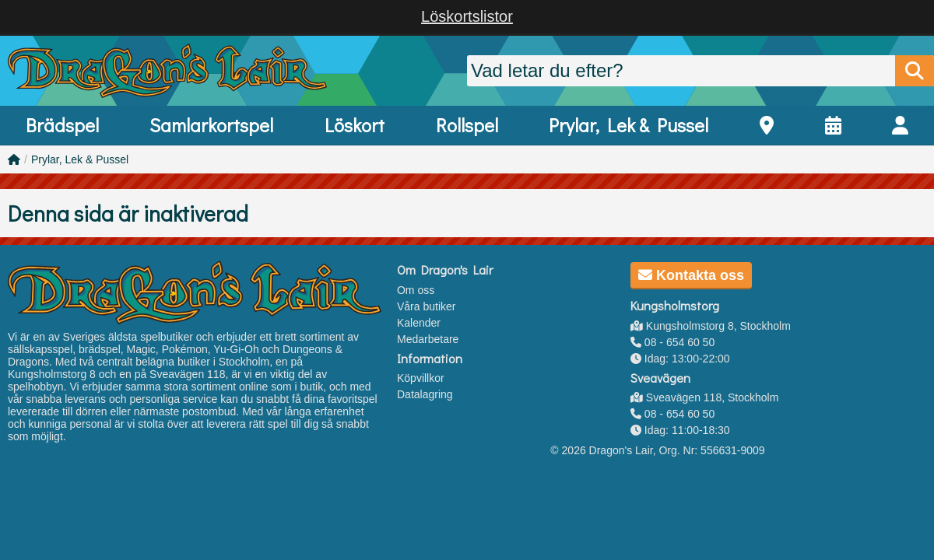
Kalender (419, 323)
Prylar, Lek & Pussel (629, 125)
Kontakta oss (691, 275)
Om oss (416, 290)
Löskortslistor (467, 16)
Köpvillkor (421, 378)
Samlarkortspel (211, 125)
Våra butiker (426, 306)
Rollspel (467, 125)
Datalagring (425, 394)
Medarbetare (428, 339)
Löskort (355, 125)
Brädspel (62, 125)
